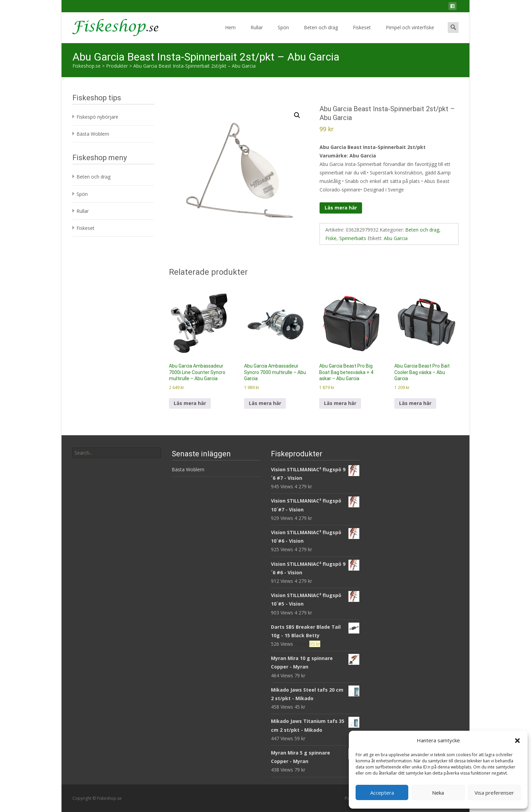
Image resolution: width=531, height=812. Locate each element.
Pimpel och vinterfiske (410, 33)
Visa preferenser (494, 793)
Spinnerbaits (353, 238)
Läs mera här (341, 208)
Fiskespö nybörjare (97, 117)
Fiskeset (362, 33)
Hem (230, 33)
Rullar (257, 33)
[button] (517, 741)
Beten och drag (321, 33)
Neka (438, 793)
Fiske (331, 238)
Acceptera (382, 793)
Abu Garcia (396, 238)
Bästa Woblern (93, 134)
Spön (283, 33)
